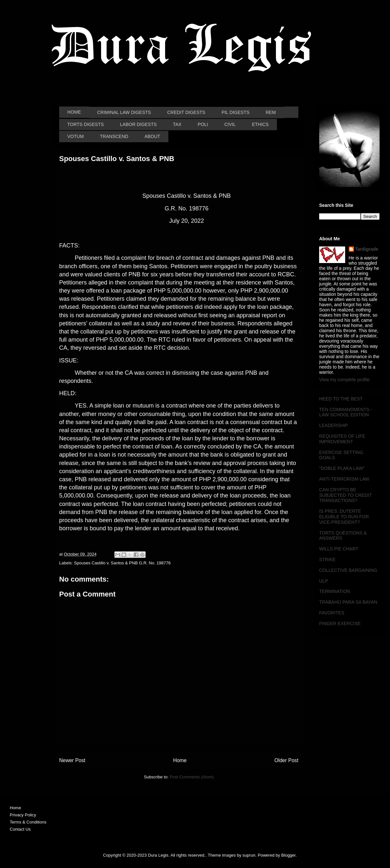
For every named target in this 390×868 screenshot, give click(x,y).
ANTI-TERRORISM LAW (344, 479)
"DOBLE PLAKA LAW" (342, 468)
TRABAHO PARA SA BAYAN (348, 602)
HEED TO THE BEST (341, 399)
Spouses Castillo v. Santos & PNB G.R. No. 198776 (122, 563)
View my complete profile (344, 380)
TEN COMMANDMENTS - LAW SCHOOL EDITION (346, 412)
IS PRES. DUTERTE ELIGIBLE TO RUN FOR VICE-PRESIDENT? (344, 517)
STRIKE (327, 560)
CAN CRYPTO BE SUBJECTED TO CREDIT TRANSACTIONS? (345, 495)
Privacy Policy (23, 815)
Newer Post (72, 760)
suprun (249, 855)
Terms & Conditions (28, 822)
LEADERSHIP (334, 425)
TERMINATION (335, 591)
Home (180, 760)
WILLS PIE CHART (339, 549)
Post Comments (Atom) (192, 777)
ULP (324, 581)
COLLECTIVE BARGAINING (348, 570)
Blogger (288, 855)
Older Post (286, 760)
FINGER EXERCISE (340, 623)
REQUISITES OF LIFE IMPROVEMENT (342, 439)
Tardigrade (367, 249)
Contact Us (20, 829)
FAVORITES (332, 613)
